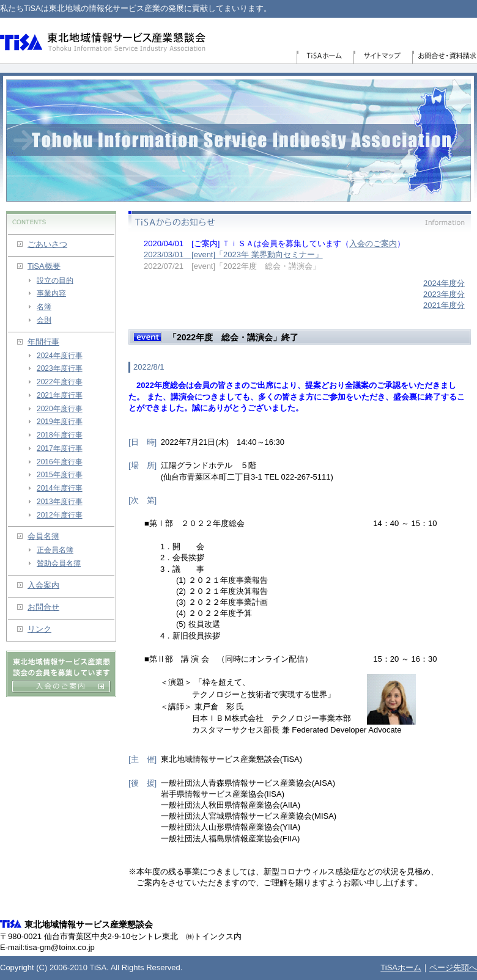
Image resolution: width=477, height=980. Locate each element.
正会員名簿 (55, 550)
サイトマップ (383, 57)
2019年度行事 (60, 422)
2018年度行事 (60, 435)
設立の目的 (55, 280)
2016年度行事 (60, 462)
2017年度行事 (60, 448)
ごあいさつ (47, 244)
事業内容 (51, 293)
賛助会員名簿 (59, 563)
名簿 (44, 307)
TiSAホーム (325, 57)
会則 (44, 320)
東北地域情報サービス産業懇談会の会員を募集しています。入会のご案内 (61, 674)
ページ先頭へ (453, 967)
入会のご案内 (373, 243)
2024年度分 (444, 283)
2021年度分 (444, 305)
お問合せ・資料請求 (445, 57)
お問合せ (43, 607)
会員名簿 (43, 536)
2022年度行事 (60, 382)
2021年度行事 (60, 395)
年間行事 (43, 342)
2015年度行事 (60, 475)
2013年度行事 (60, 502)
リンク (39, 629)
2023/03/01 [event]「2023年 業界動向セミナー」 (233, 254)
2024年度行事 (60, 356)
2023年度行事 (60, 368)
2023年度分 (444, 294)
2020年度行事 (60, 409)
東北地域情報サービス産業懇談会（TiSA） (103, 41)
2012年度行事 (60, 515)
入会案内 (43, 585)
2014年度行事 (60, 488)
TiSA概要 (44, 266)
